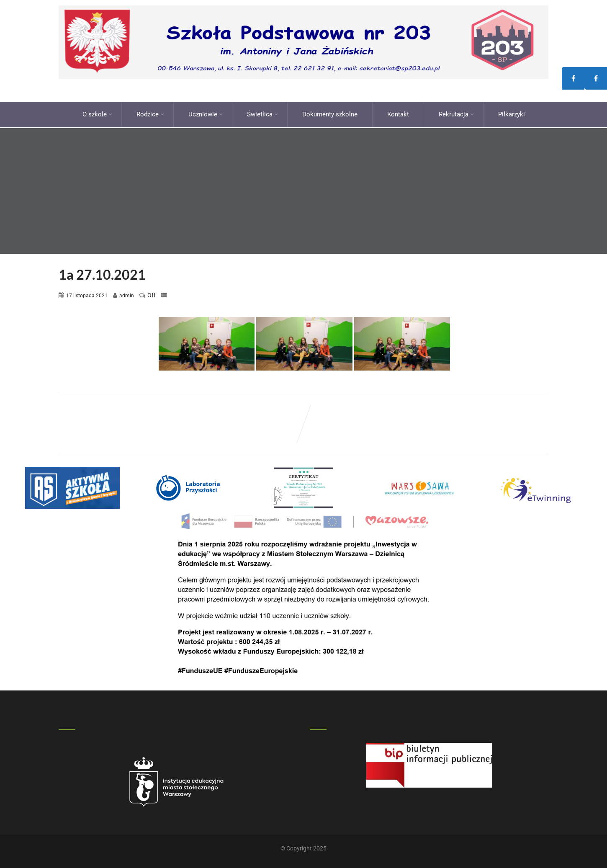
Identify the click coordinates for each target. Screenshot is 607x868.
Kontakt (398, 113)
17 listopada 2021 (87, 293)
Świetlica (262, 113)
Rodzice (150, 113)
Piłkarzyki (512, 113)
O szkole (97, 113)
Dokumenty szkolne (330, 113)
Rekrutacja (456, 113)
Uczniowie (206, 113)
